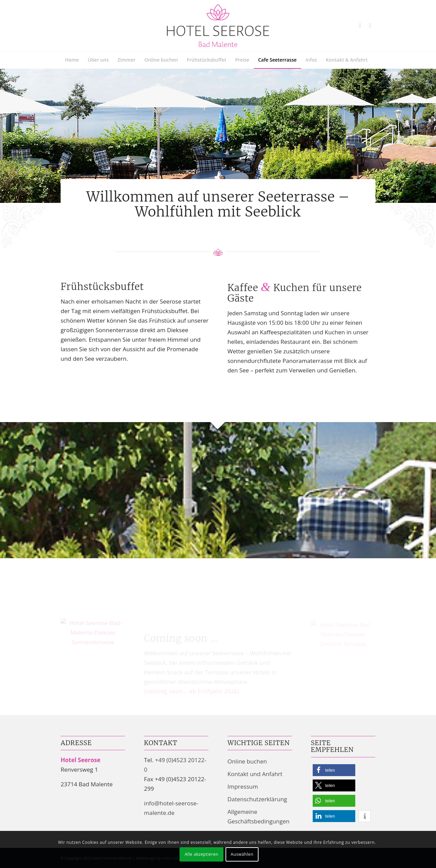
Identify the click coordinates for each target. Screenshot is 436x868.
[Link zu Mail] (370, 26)
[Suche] (371, 77)
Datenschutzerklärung (257, 799)
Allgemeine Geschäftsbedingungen (259, 816)
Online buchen (247, 761)
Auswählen (242, 854)
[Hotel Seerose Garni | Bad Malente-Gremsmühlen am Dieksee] (218, 26)
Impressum (243, 786)
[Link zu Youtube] (360, 26)
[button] (334, 770)
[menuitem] (72, 60)
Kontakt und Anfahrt (255, 774)
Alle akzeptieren (201, 854)
